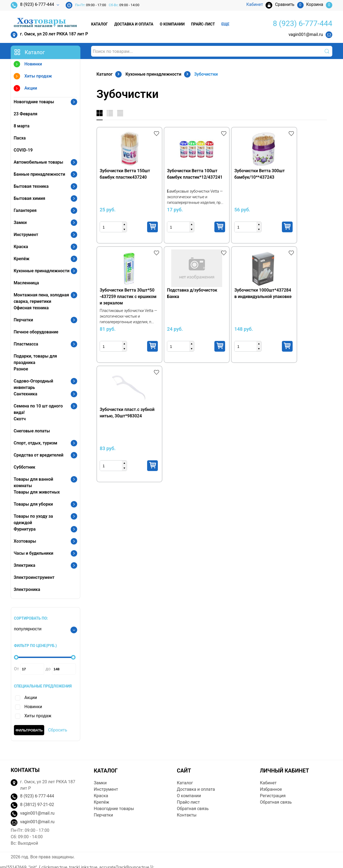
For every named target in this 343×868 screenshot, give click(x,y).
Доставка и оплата (134, 24)
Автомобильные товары (38, 162)
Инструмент (26, 235)
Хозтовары (25, 541)
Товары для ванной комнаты (33, 482)
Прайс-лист (203, 24)
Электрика (25, 565)
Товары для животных (37, 492)
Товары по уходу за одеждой (33, 519)
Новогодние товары (34, 102)
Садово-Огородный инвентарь (33, 384)
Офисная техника (31, 308)
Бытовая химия (29, 198)
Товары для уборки (33, 504)
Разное (21, 369)
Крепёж (22, 259)
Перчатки (23, 320)
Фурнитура (25, 529)
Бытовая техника (31, 186)
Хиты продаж (33, 77)
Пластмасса (26, 344)
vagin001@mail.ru (306, 34)
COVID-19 (23, 150)
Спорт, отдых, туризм (36, 443)
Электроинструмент (34, 577)
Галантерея (25, 210)
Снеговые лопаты (32, 431)
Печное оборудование (36, 332)
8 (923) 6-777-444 (32, 5)
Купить (143, 227)
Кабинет (268, 783)
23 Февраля (25, 114)
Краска (21, 247)
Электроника (27, 589)
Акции (25, 89)
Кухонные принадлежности (42, 271)
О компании (172, 24)
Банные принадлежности (39, 174)
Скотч (20, 419)
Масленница (26, 283)
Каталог (99, 24)
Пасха (20, 138)
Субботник (25, 467)
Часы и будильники (33, 553)
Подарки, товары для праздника (35, 359)
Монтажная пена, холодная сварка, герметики (41, 298)
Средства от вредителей (39, 455)
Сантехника (25, 394)
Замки (20, 222)
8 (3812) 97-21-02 (37, 805)
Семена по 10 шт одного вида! (38, 409)
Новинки (28, 65)
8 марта (22, 126)
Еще (225, 24)
